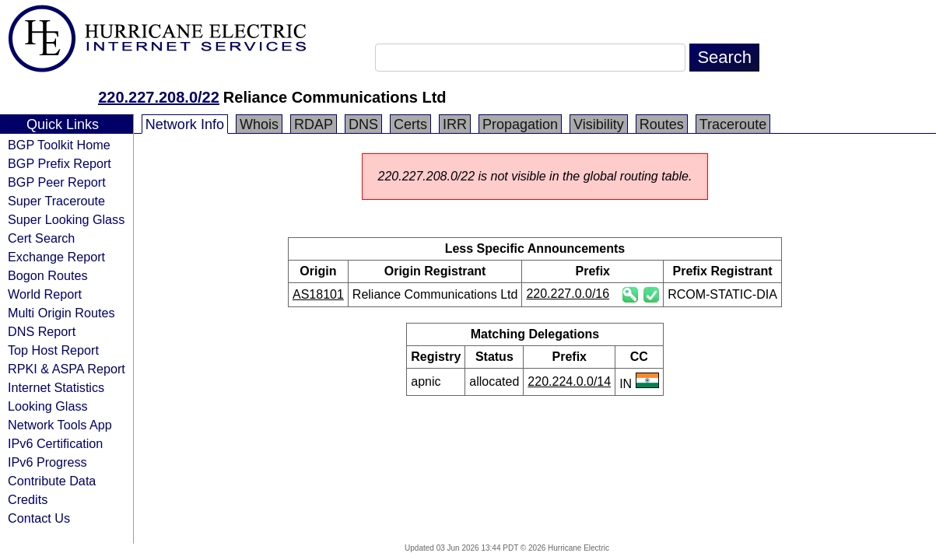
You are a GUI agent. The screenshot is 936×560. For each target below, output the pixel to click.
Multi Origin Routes (61, 313)
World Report (45, 294)
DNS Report (42, 331)
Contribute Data (52, 481)
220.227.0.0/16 (568, 294)
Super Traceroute (56, 201)
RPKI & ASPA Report (67, 369)
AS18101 (318, 294)
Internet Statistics (56, 387)
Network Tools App (60, 425)
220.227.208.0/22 (159, 97)
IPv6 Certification (55, 443)
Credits (28, 499)
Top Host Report (53, 350)
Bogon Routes (48, 275)
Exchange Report (56, 257)
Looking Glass (48, 406)
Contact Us (39, 518)
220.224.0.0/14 (569, 381)
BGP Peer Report (57, 182)
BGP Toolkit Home (59, 145)
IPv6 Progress (47, 462)
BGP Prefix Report (60, 163)
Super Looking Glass (66, 219)
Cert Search (41, 238)
